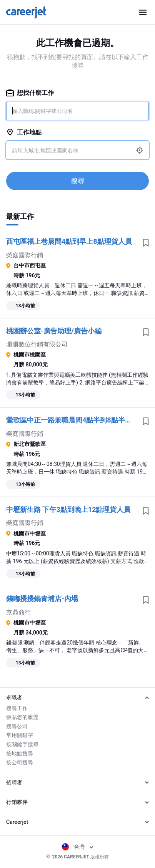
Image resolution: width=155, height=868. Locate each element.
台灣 (77, 847)
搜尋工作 (17, 708)
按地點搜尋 (20, 754)
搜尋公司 (17, 726)
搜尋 (78, 181)
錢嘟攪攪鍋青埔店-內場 (42, 599)
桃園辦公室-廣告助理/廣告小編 (54, 331)
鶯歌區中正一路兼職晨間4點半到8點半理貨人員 (71, 420)
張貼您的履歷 (22, 717)
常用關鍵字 (20, 735)
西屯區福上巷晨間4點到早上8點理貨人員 (69, 241)
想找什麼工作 (30, 93)
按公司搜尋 (20, 762)
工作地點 (24, 132)
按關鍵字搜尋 (22, 744)
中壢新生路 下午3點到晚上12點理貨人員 (68, 509)
